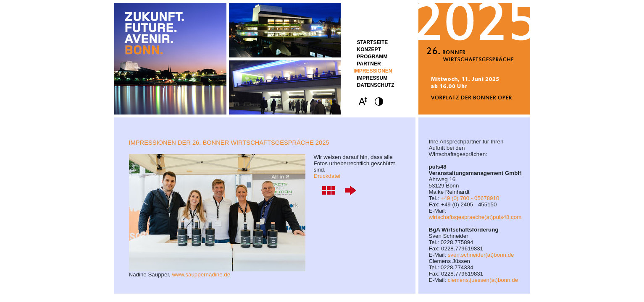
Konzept (369, 49)
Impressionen (373, 71)
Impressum (372, 78)
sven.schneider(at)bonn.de (481, 255)
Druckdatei (327, 176)
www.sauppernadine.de (201, 275)
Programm (372, 57)
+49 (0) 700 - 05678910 (470, 198)
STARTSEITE (373, 42)
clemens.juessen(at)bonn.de (483, 280)
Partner (369, 64)
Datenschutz (376, 85)
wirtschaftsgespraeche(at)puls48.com (475, 217)
